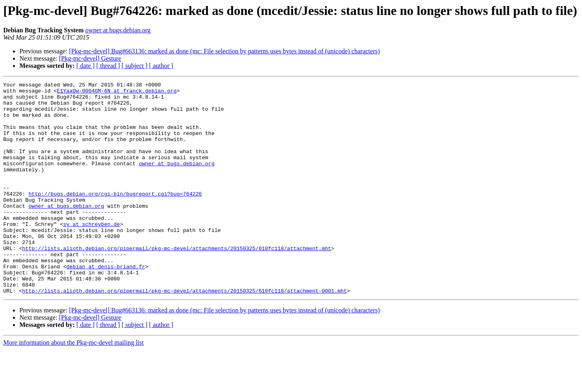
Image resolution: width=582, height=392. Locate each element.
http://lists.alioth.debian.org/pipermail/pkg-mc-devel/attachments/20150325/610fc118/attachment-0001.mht (185, 333)
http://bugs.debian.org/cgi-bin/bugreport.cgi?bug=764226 (115, 217)
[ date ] (85, 66)
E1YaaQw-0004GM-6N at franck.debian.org (117, 93)
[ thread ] (108, 66)
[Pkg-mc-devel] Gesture (90, 58)
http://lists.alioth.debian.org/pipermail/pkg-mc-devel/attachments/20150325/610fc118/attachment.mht (177, 282)
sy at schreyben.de (91, 253)
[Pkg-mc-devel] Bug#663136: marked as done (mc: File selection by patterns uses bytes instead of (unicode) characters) (225, 51)
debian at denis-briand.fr (106, 304)
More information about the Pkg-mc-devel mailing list (73, 385)
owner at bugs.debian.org (118, 30)
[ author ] (161, 66)
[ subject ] (135, 66)
